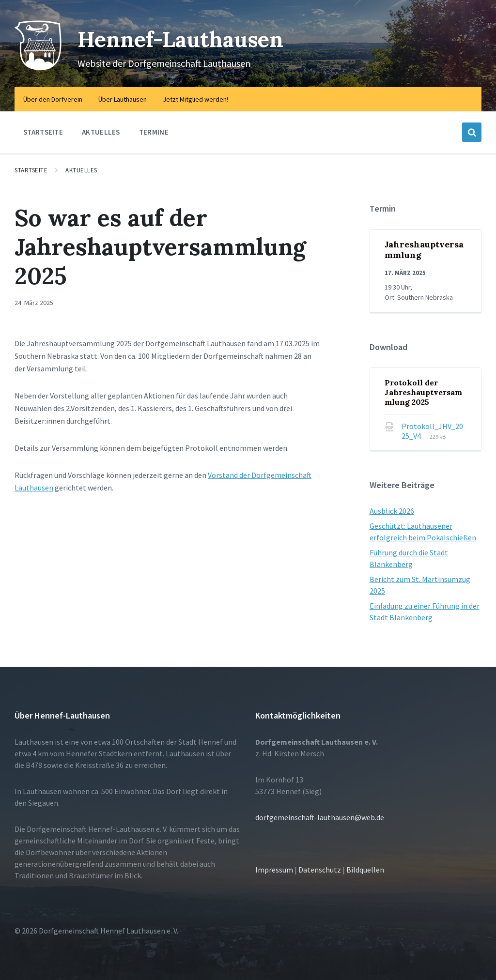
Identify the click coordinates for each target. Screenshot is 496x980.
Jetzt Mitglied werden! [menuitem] (195, 99)
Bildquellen (365, 870)
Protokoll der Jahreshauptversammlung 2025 (423, 392)
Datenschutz (320, 870)
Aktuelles (81, 170)
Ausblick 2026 (392, 511)
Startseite (31, 170)
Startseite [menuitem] (43, 132)
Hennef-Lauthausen (189, 38)
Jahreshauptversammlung (424, 250)
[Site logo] (39, 68)
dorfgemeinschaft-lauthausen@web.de (320, 817)
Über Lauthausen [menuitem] (123, 99)
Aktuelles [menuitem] (101, 132)
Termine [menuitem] (154, 132)
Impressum (274, 870)
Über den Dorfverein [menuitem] (53, 99)
